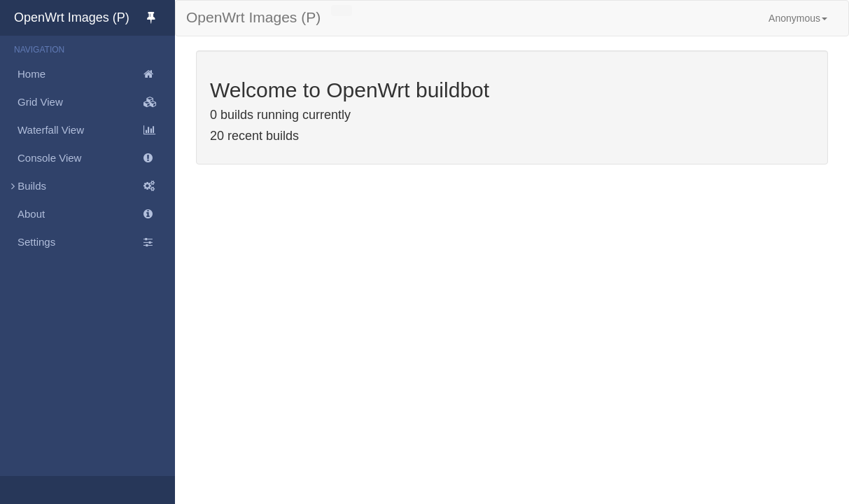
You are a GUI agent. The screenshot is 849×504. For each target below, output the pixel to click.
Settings (96, 242)
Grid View (96, 102)
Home (96, 74)
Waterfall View (96, 130)
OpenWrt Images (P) (94, 17)
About (96, 214)
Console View (96, 158)
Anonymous (798, 18)
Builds (87, 186)
